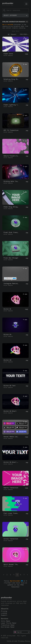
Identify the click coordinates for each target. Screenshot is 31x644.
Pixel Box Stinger (11, 258)
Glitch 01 (7, 309)
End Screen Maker (8, 627)
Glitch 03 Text (10, 386)
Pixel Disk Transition (11, 232)
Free (27, 54)
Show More (15, 31)
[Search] (15, 10)
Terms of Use (12, 641)
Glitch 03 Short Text (11, 462)
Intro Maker (6, 621)
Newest (14, 34)
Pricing (4, 611)
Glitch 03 (7, 360)
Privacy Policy (24, 641)
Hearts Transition (11, 488)
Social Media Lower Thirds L (11, 437)
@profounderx (15, 581)
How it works (7, 25)
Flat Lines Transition (11, 513)
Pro (27, 80)
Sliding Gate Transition (11, 181)
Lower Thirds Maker (9, 623)
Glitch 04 (7, 335)
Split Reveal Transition (11, 564)
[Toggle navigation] (26, 4)
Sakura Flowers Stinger (11, 156)
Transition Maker (8, 625)
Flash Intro (8, 54)
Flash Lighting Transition (11, 105)
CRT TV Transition (11, 130)
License (4, 613)
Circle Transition (11, 539)
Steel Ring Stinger (11, 207)
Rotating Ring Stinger (11, 79)
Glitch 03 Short (10, 411)
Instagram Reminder (11, 284)
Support (4, 615)
